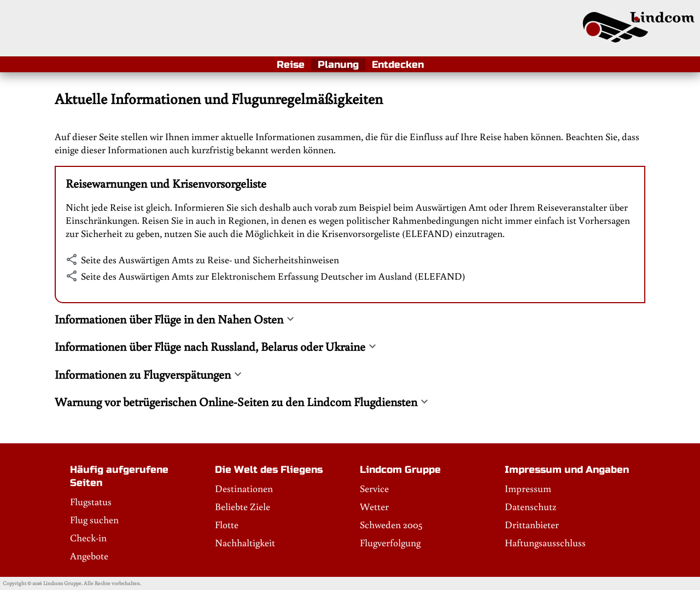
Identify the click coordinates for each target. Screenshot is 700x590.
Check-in (88, 537)
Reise (291, 65)
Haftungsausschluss (545, 542)
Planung (338, 65)
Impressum (528, 488)
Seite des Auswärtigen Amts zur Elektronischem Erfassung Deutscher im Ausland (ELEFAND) (273, 276)
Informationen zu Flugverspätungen (143, 374)
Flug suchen (94, 519)
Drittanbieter (532, 524)
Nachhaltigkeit (245, 542)
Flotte (227, 524)
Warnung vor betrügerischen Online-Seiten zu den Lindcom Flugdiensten (236, 402)
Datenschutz (530, 506)
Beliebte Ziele (243, 506)
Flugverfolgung (390, 542)
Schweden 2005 (391, 524)
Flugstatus (91, 501)
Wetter (374, 506)
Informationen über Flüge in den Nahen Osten (169, 319)
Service (374, 488)
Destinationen (244, 488)
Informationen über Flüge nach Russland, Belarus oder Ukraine (210, 346)
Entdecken (398, 65)
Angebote (89, 556)
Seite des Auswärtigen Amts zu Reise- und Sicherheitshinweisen (210, 259)
